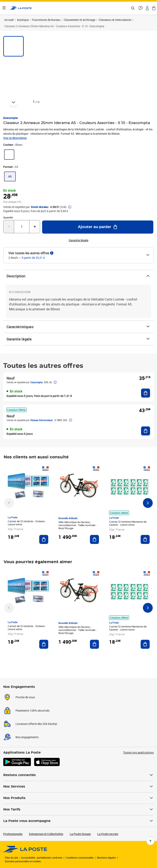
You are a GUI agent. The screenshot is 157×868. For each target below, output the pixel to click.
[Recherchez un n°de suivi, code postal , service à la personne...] (133, 8)
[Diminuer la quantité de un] (9, 227)
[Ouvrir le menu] (4, 8)
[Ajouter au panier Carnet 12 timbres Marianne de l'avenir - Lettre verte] (145, 539)
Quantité (8, 217)
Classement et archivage (80, 20)
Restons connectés (78, 775)
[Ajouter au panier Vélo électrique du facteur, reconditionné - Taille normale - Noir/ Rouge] (94, 539)
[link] (9, 155)
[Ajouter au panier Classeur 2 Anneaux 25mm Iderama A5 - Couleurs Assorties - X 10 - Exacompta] (98, 227)
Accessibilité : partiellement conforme (42, 858)
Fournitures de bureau (46, 20)
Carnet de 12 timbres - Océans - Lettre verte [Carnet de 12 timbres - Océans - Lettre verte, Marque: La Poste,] (27, 523)
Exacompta (11, 118)
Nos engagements (27, 737)
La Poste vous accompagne (78, 821)
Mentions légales (106, 858)
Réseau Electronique (42, 420)
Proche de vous (25, 697)
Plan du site (11, 858)
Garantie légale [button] (78, 240)
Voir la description (15, 138)
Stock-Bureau (40, 207)
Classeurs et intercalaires (115, 20)
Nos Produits (78, 798)
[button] (141, 8)
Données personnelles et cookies (23, 861)
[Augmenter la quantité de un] (35, 227)
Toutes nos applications (138, 752)
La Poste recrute (108, 834)
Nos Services (78, 787)
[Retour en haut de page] (150, 841)
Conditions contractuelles (80, 858)
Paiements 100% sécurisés (33, 710)
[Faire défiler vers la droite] (148, 503)
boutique (23, 20)
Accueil (9, 20)
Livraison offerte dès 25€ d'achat (36, 724)
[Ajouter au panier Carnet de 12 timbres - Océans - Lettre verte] (44, 539)
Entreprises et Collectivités (46, 834)
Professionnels (13, 834)
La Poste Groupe (80, 834)
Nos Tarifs (78, 809)
